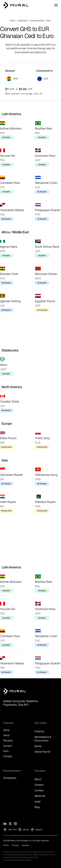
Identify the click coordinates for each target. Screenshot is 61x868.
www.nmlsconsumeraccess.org (17, 860)
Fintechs (39, 731)
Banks (38, 746)
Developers (10, 778)
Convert (8, 746)
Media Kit (40, 796)
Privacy (15, 845)
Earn (6, 751)
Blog (37, 807)
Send (6, 735)
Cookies (25, 845)
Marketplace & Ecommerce (43, 739)
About (38, 779)
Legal (38, 801)
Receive (8, 740)
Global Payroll (42, 752)
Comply (8, 756)
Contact (39, 790)
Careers (39, 785)
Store (6, 730)
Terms (6, 845)
